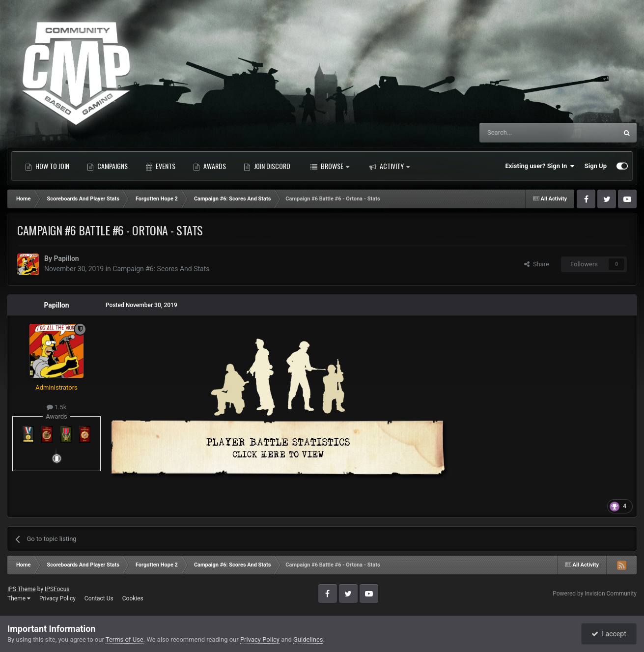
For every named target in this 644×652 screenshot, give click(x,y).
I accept (609, 634)
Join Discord (267, 166)
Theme (19, 598)
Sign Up (596, 166)
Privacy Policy (57, 598)
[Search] (525, 133)
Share (537, 264)
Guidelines (308, 639)
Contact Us (99, 598)
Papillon (66, 258)
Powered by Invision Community (595, 594)
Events (160, 166)
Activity (390, 166)
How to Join (47, 166)
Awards (210, 166)
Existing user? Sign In (540, 166)
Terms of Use (125, 639)
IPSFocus (57, 589)
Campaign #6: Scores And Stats (161, 269)
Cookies (133, 598)
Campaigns (107, 166)
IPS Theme (22, 589)
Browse (330, 166)
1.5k (57, 407)
